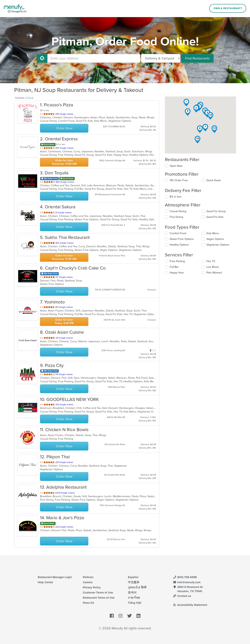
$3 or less (176, 197)
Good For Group (216, 211)
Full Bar (174, 267)
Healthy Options (179, 245)
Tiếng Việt (135, 603)
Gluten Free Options (182, 239)
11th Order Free (179, 180)
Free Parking (177, 261)
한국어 (132, 593)
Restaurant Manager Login (55, 577)
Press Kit (88, 603)
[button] (186, 103)
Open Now (176, 166)
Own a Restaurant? (228, 8)
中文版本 (134, 582)
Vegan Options (215, 239)
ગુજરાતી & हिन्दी (137, 587)
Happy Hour (177, 273)
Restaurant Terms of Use (99, 598)
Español (133, 577)
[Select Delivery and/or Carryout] (161, 58)
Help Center (45, 582)
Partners (88, 577)
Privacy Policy (92, 587)
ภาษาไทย (134, 598)
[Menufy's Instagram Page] (120, 616)
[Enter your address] (94, 58)
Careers (88, 582)
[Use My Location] (42, 58)
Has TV (211, 261)
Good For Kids (215, 217)
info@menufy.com (187, 582)
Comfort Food (178, 233)
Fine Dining (176, 217)
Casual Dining (178, 211)
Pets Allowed (214, 273)
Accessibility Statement (190, 605)
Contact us (182, 596)
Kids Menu (213, 233)
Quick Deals (214, 180)
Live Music (213, 267)
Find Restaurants (197, 58)
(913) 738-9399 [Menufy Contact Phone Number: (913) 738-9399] (185, 577)
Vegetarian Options (218, 245)
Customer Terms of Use (98, 593)
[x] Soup (29, 98)
